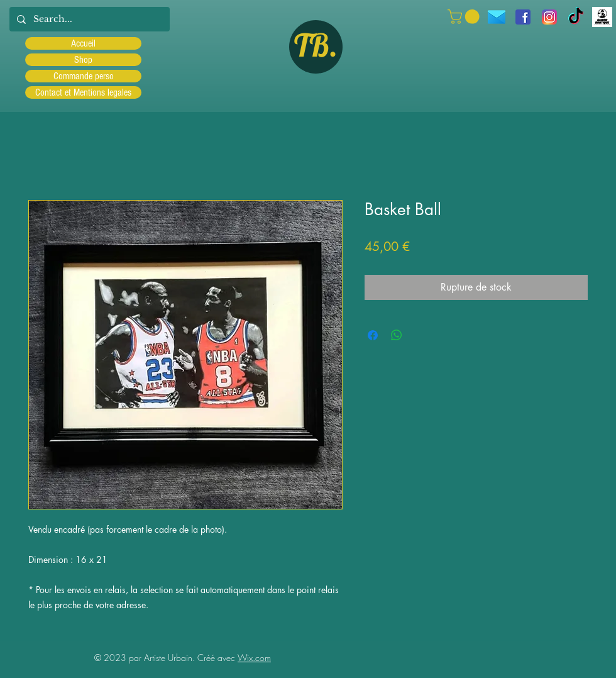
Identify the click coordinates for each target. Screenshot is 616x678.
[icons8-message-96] (497, 17)
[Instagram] (549, 17)
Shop (83, 60)
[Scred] (602, 17)
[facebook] (523, 17)
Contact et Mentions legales (83, 92)
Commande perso (84, 76)
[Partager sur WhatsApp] (397, 335)
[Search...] (88, 19)
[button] (465, 17)
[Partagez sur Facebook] (373, 335)
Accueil (83, 43)
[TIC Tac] (576, 17)
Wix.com (254, 658)
